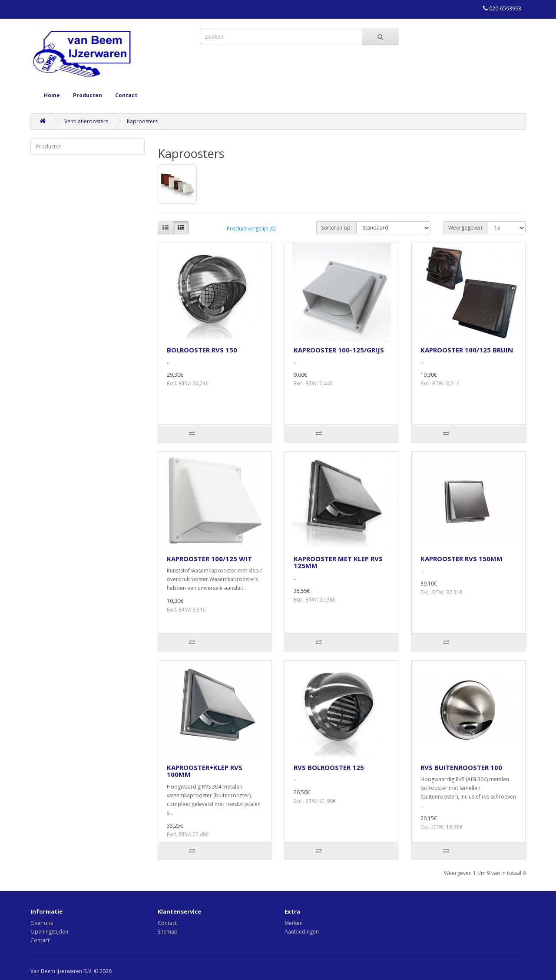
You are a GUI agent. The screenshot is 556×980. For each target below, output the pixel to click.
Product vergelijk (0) (251, 229)
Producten (88, 95)
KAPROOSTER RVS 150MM (462, 559)
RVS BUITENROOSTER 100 (461, 767)
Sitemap (168, 932)
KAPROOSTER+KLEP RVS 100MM (205, 771)
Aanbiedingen (302, 932)
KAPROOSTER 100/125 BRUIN (467, 350)
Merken (294, 923)
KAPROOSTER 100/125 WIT (209, 559)
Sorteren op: (336, 228)
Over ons (42, 923)
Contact (126, 95)
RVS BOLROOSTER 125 (329, 767)
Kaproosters (142, 121)
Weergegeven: (466, 228)
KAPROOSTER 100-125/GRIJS (339, 350)
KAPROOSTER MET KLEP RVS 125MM (338, 562)
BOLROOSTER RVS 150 (202, 350)
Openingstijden (49, 932)
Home (52, 95)
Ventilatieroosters (86, 121)
